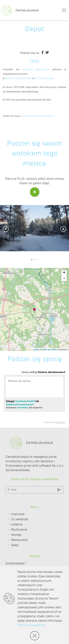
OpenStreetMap (50, 350)
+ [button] (64, 273)
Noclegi (16, 535)
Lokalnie (17, 524)
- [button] (64, 278)
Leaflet (36, 350)
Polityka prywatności (32, 625)
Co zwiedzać (20, 519)
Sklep (15, 545)
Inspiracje (18, 514)
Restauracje (19, 540)
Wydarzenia (19, 530)
